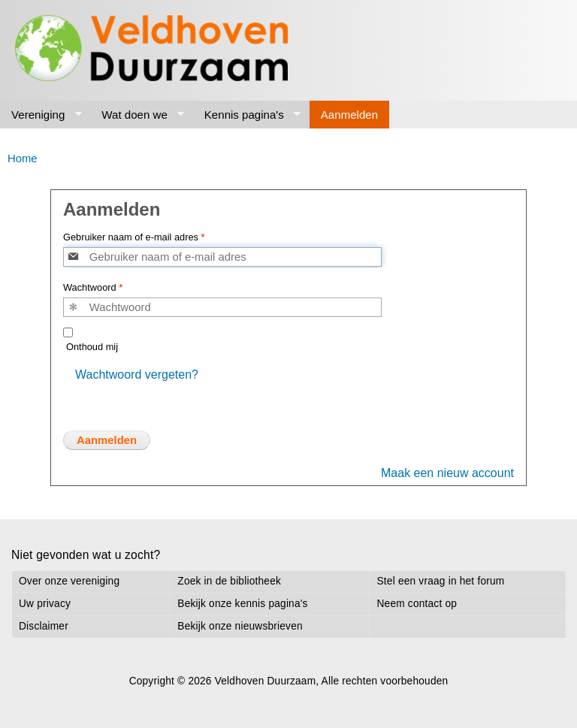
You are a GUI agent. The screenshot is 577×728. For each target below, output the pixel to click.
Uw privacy (45, 604)
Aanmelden (349, 115)
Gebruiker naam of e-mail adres (134, 237)
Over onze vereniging (69, 581)
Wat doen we (137, 115)
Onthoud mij (92, 347)
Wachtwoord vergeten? (137, 375)
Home (23, 159)
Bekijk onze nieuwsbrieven (240, 626)
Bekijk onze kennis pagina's (242, 604)
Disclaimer (44, 626)
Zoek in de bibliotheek (229, 581)
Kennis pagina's (247, 115)
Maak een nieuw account (447, 473)
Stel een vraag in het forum (440, 581)
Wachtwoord (93, 287)
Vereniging (41, 115)
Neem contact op (417, 604)
